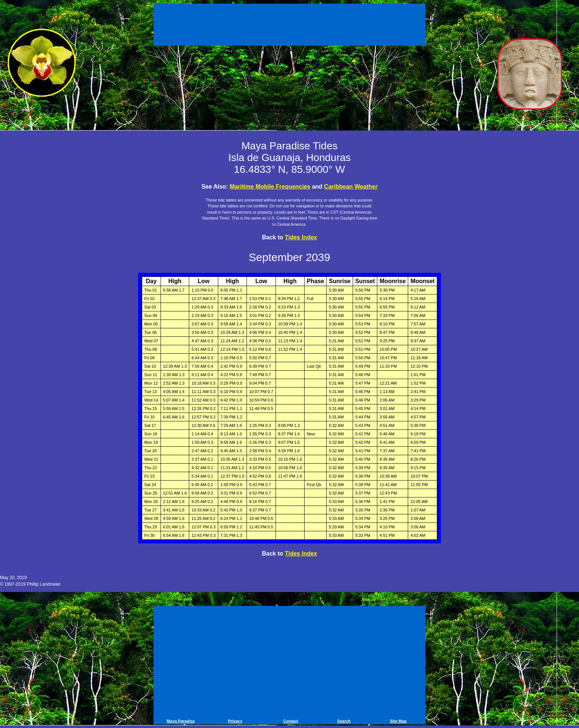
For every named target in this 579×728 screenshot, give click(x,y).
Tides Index (301, 237)
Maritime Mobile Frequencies (270, 187)
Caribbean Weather (351, 187)
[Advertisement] (289, 26)
